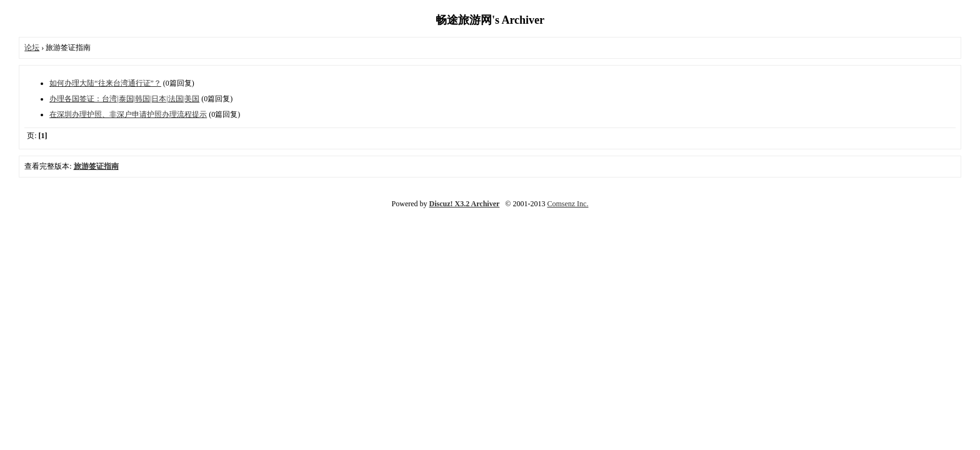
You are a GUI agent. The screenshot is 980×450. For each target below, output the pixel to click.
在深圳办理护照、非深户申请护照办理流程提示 (128, 114)
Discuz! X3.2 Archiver (465, 204)
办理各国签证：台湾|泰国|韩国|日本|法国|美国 (124, 99)
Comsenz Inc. (567, 204)
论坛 (32, 47)
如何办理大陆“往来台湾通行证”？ (105, 83)
